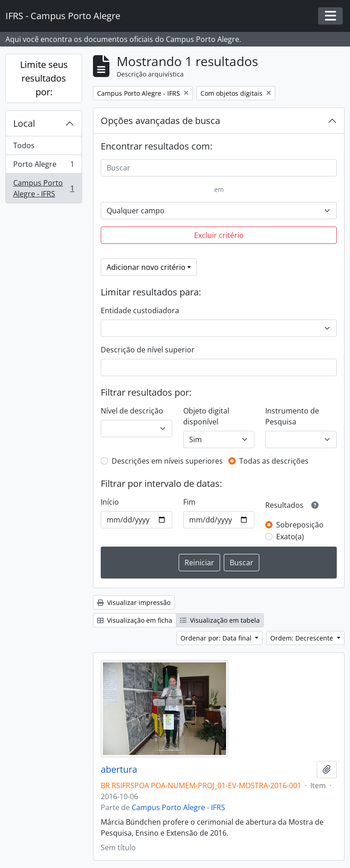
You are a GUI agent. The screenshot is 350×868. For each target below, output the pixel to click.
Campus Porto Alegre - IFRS (44, 188)
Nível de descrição (132, 411)
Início (110, 502)
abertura (119, 770)
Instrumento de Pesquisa (292, 416)
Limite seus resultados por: (44, 78)
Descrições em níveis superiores (167, 461)
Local (24, 123)
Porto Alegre (44, 166)
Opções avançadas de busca (160, 121)
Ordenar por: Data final (217, 638)
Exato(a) (290, 537)
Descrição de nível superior (148, 350)
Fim (189, 502)
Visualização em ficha (135, 620)
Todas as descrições (274, 461)
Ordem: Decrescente (303, 638)
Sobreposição (300, 525)
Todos (24, 145)
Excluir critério (219, 235)
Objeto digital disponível (206, 416)
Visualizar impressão (134, 602)
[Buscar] (219, 168)
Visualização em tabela (220, 620)
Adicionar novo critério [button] (146, 267)
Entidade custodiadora (140, 310)
